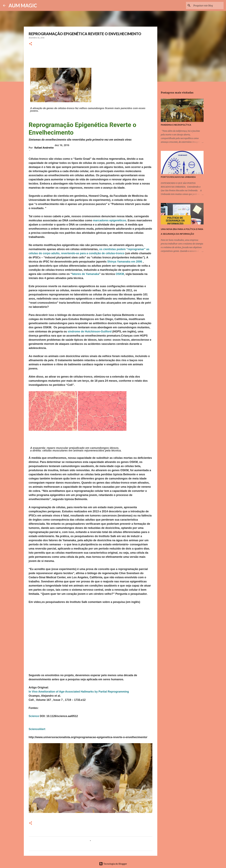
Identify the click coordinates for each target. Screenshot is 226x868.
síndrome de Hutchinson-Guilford (90, 332)
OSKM (120, 274)
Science (34, 716)
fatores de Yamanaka (86, 274)
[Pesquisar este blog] (208, 6)
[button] (31, 44)
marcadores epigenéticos (110, 220)
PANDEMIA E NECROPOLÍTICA (176, 125)
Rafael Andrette (44, 148)
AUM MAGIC (23, 5)
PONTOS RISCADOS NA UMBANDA (178, 177)
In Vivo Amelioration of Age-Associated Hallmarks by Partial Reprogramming (79, 692)
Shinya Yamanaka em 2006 (125, 262)
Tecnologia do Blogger (113, 864)
